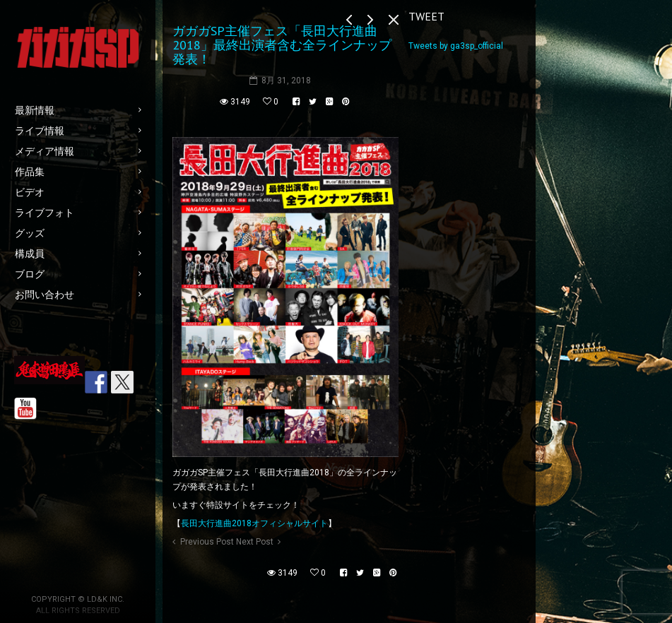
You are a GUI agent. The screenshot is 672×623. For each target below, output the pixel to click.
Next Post (255, 542)
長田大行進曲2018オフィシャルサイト (254, 523)
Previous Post (207, 542)
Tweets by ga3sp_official (456, 46)
